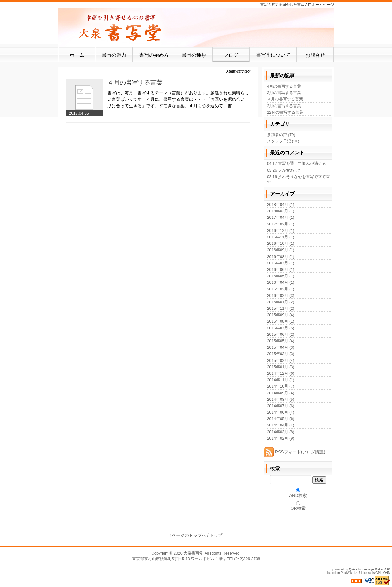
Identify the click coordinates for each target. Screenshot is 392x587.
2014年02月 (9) (281, 438)
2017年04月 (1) (281, 217)
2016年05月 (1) (281, 276)
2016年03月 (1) (281, 289)
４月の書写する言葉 (135, 82)
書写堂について (273, 55)
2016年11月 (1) (281, 237)
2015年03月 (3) (281, 354)
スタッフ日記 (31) (283, 141)
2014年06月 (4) (281, 412)
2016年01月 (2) (281, 302)
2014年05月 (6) (281, 419)
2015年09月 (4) (281, 315)
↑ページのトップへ (188, 535)
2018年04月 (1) (281, 205)
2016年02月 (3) (281, 295)
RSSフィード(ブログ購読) (295, 452)
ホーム (77, 55)
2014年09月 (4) (281, 393)
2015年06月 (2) (281, 334)
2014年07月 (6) (281, 406)
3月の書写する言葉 (284, 93)
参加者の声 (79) (281, 135)
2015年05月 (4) (281, 341)
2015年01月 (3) (281, 367)
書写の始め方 (154, 55)
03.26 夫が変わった (285, 170)
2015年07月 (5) (281, 328)
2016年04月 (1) (281, 282)
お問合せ (315, 55)
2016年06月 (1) (281, 269)
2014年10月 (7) (281, 386)
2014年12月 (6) (281, 373)
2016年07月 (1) (281, 263)
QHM (387, 573)
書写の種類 (194, 55)
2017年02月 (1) (281, 224)
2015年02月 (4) (281, 360)
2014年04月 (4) (281, 425)
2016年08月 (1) (281, 257)
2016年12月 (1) (281, 231)
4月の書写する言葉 (284, 86)
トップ (216, 535)
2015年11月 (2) (281, 308)
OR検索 (298, 508)
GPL (379, 573)
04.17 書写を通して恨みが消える (296, 163)
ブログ (231, 55)
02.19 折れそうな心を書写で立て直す (298, 179)
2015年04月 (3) (281, 347)
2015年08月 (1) (281, 321)
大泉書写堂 (193, 553)
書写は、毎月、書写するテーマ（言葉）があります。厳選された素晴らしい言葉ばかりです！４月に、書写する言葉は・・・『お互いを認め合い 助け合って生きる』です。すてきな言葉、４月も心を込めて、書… (178, 99)
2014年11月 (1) (281, 380)
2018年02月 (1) (281, 211)
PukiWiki (347, 573)
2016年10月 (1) (281, 243)
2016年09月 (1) (281, 250)
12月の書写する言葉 (285, 112)
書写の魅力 (114, 55)
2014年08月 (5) (281, 399)
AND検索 (298, 495)
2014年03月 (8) (281, 432)
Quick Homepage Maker (366, 569)
